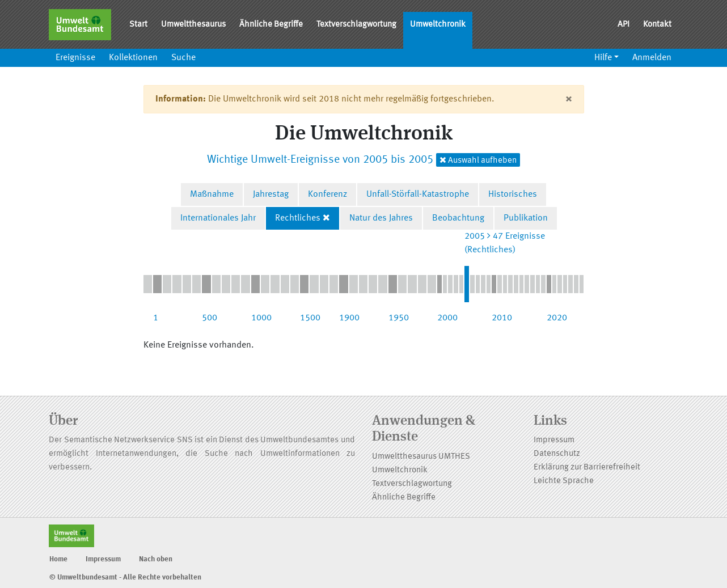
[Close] (569, 99)
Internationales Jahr (218, 218)
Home (58, 559)
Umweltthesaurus (193, 25)
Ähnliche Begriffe (271, 25)
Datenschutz (557, 454)
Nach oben (156, 559)
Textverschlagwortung (356, 25)
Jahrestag (271, 194)
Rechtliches (298, 218)
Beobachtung (458, 218)
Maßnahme (212, 194)
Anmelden (652, 58)
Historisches (513, 194)
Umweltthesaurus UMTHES (421, 457)
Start (138, 25)
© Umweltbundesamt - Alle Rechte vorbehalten (125, 578)
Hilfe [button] (603, 58)
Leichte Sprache (564, 481)
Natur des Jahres (381, 218)
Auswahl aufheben (478, 160)
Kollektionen (133, 58)
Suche (183, 58)
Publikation (526, 218)
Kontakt (657, 25)
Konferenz (327, 194)
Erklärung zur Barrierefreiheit (587, 468)
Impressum (554, 440)
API (624, 25)
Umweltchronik (438, 25)
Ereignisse (75, 58)
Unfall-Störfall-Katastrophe (418, 194)
